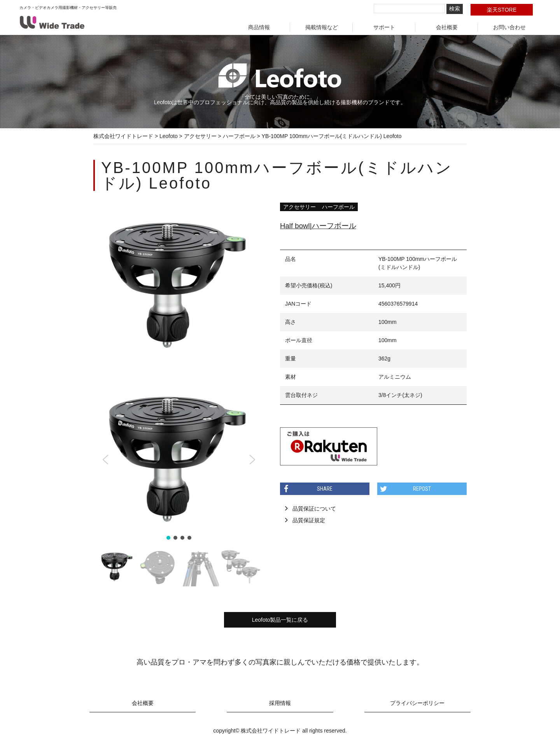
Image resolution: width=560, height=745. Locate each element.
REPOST (422, 489)
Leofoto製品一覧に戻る (280, 620)
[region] (179, 481)
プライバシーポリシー (417, 703)
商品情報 (259, 27)
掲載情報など (322, 27)
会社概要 (447, 27)
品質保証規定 (309, 520)
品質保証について (314, 509)
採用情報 (280, 703)
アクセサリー (299, 207)
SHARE (325, 489)
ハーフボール (338, 207)
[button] (105, 460)
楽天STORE (502, 10)
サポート (384, 27)
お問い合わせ (509, 27)
